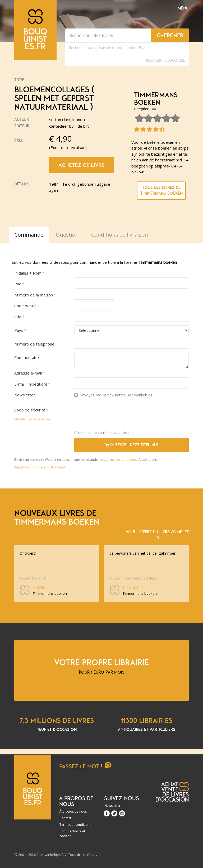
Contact (65, 818)
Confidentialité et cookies (72, 834)
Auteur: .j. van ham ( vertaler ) (133, 578)
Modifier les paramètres (32, 419)
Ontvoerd (28, 553)
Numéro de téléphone (34, 344)
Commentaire (27, 357)
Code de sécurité (30, 410)
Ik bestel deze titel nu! (132, 445)
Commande (29, 235)
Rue (18, 284)
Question (67, 235)
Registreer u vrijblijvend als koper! (40, 467)
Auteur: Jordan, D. (33, 578)
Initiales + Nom (28, 273)
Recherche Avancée (165, 60)
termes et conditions (122, 460)
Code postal (25, 306)
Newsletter (25, 395)
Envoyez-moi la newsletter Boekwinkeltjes (113, 395)
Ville (18, 317)
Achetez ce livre (81, 165)
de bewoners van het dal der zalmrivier (142, 553)
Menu (183, 8)
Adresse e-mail (28, 373)
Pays (19, 330)
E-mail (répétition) (31, 384)
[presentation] (114, 416)
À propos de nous (73, 811)
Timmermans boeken (156, 99)
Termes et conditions (75, 825)
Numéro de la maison (34, 295)
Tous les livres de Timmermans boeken (162, 191)
